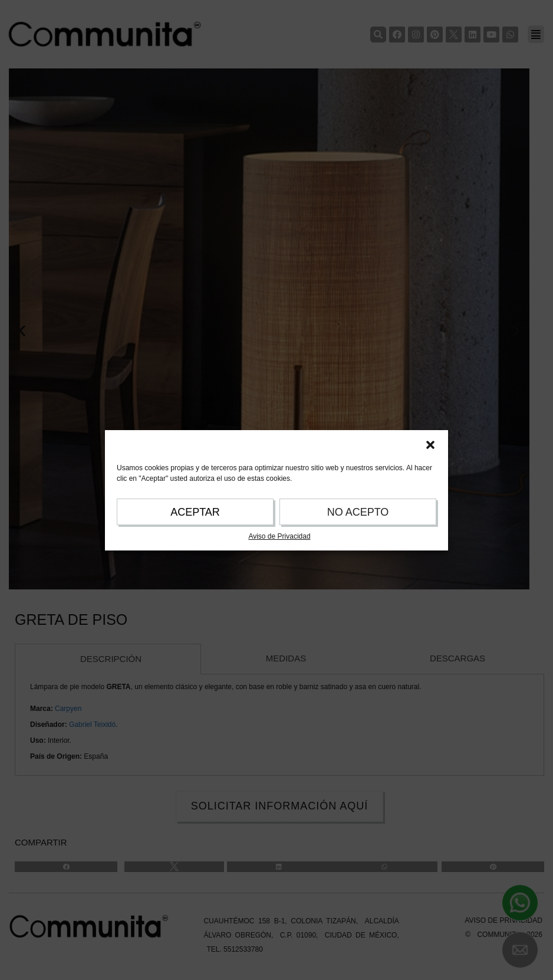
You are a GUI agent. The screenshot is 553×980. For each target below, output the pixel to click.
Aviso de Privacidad (279, 536)
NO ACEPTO (358, 512)
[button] (430, 445)
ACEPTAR (195, 512)
